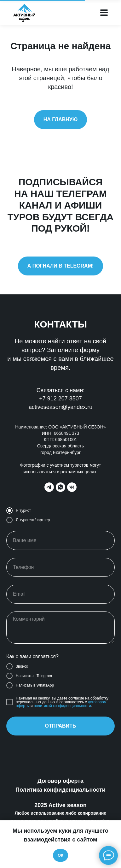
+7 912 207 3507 (60, 399)
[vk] (72, 487)
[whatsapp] (60, 487)
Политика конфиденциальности (60, 790)
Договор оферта (60, 781)
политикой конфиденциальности (62, 706)
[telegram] (49, 487)
